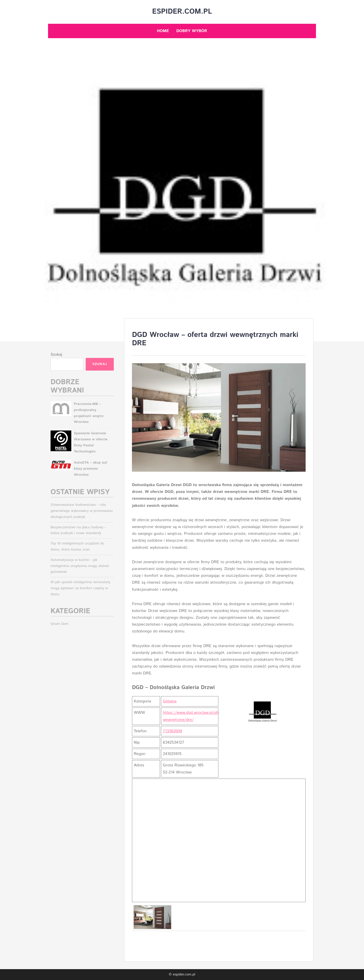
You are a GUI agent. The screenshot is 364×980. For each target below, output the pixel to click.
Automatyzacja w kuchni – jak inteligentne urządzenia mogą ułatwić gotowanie (80, 566)
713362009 (172, 731)
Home (163, 31)
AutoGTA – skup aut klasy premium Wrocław (90, 469)
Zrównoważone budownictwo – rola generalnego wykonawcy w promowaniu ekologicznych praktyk (82, 511)
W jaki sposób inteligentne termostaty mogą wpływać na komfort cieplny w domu (81, 588)
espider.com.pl (182, 12)
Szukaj (56, 355)
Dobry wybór (192, 31)
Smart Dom (60, 624)
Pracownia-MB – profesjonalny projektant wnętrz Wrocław (89, 413)
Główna (170, 701)
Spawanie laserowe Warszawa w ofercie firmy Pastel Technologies (91, 442)
